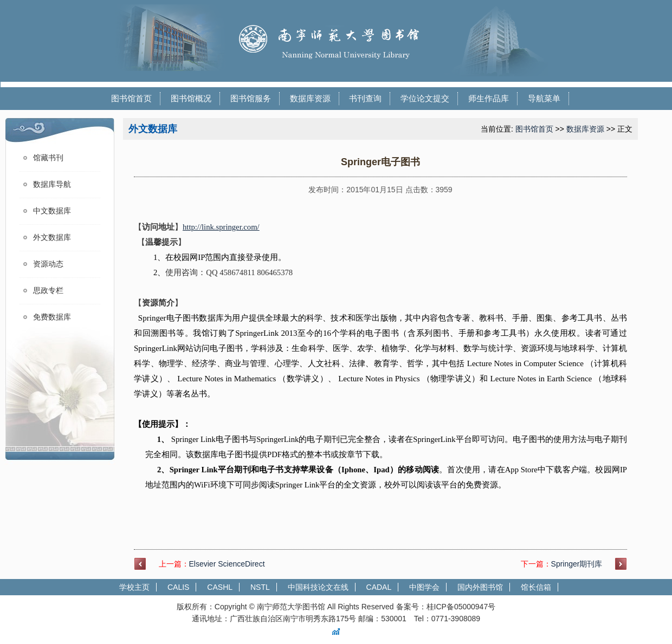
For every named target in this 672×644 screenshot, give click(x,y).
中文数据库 (52, 211)
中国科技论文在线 (318, 587)
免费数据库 (52, 317)
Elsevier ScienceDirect (227, 564)
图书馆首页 (131, 98)
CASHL (220, 587)
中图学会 (424, 587)
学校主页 (134, 587)
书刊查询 (365, 98)
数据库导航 (52, 184)
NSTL (260, 587)
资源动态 (48, 264)
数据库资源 (310, 98)
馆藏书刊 (48, 158)
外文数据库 (52, 238)
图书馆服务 (251, 98)
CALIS (178, 587)
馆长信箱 (536, 587)
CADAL (379, 587)
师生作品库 (489, 98)
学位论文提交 (425, 98)
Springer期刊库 (577, 564)
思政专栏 (48, 291)
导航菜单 (544, 98)
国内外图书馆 (480, 587)
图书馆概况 (191, 98)
